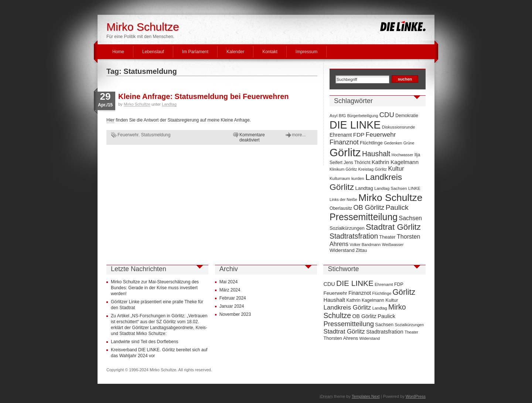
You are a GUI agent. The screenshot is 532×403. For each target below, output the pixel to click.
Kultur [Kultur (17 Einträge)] (396, 168)
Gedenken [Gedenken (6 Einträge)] (393, 143)
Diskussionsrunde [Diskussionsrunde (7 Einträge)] (399, 127)
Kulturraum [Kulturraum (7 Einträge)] (340, 178)
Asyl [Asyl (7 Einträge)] (333, 116)
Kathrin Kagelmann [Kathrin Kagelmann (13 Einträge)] (395, 162)
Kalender (235, 52)
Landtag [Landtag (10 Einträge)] (364, 188)
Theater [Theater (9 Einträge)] (388, 237)
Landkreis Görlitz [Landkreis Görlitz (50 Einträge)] (347, 307)
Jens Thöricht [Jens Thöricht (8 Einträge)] (357, 163)
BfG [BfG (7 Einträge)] (342, 116)
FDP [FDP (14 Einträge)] (359, 135)
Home (118, 52)
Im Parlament (195, 52)
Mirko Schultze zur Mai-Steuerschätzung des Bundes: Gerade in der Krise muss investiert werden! (155, 288)
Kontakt (270, 52)
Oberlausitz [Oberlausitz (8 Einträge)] (341, 208)
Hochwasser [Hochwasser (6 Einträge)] (403, 155)
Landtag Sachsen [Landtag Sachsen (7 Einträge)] (391, 188)
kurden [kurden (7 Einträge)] (358, 178)
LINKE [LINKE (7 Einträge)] (414, 188)
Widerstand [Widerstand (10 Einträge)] (342, 250)
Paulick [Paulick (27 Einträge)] (397, 207)
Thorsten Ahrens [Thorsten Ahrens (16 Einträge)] (341, 338)
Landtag (169, 104)
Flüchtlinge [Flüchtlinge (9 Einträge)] (371, 143)
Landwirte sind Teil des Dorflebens (145, 342)
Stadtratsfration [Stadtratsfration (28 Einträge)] (354, 236)
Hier (110, 120)
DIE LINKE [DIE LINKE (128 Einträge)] (355, 125)
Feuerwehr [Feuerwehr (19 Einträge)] (381, 135)
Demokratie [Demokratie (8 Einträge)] (407, 116)
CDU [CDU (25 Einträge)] (387, 115)
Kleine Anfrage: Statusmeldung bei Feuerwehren (204, 96)
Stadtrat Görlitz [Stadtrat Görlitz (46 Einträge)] (393, 227)
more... (299, 135)
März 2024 (230, 290)
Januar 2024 (232, 306)
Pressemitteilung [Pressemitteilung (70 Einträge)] (364, 217)
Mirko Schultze (143, 27)
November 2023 (235, 314)
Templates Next (366, 396)
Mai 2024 (229, 282)
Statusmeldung (156, 135)
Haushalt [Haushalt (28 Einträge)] (376, 154)
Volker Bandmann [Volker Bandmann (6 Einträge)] (365, 245)
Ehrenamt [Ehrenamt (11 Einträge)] (341, 135)
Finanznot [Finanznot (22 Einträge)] (344, 142)
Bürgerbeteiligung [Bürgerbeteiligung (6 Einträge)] (363, 116)
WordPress (416, 396)
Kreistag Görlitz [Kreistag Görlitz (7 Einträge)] (372, 169)
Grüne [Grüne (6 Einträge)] (409, 143)
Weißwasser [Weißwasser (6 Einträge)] (393, 245)
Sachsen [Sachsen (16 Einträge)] (410, 218)
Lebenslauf (153, 52)
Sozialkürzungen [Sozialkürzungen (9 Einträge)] (347, 228)
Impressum (306, 52)
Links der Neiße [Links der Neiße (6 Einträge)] (343, 199)
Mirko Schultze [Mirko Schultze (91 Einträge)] (391, 198)
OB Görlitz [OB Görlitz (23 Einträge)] (369, 208)
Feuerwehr (128, 135)
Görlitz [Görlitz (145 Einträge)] (345, 152)
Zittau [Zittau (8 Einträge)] (361, 250)
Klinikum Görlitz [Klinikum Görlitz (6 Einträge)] (343, 169)
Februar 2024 (233, 298)
